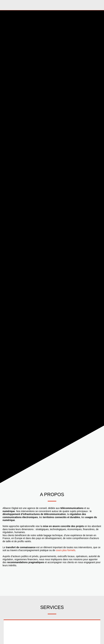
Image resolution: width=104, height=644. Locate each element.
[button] (4, 5)
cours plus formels (66, 550)
